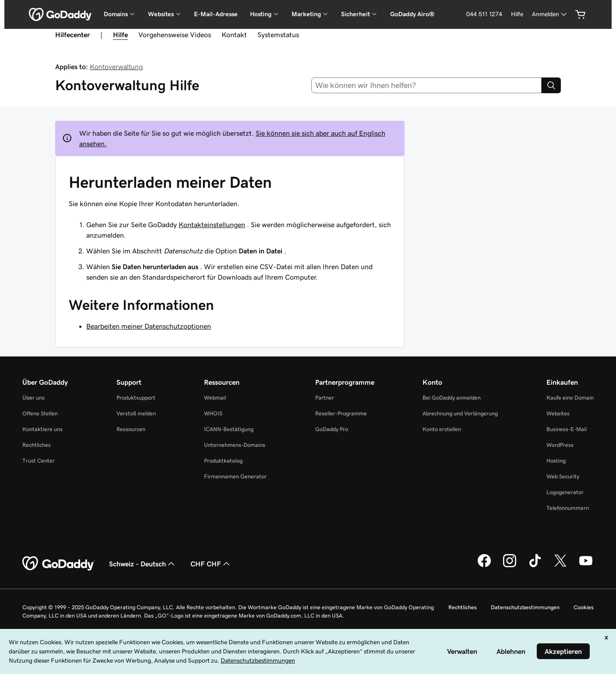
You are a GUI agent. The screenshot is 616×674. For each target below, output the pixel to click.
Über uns (33, 398)
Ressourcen (131, 429)
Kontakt (234, 35)
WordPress (560, 445)
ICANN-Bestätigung (229, 429)
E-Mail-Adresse (216, 14)
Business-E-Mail (567, 429)
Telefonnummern (568, 508)
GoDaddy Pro (332, 429)
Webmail (215, 398)
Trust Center (39, 461)
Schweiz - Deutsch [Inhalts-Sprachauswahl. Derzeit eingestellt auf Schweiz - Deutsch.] (143, 564)
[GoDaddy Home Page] (59, 564)
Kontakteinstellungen (212, 225)
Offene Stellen (40, 413)
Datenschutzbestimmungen (525, 607)
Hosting (556, 461)
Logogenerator (565, 492)
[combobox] (426, 85)
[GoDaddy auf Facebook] (484, 566)
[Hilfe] (517, 14)
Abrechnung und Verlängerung (460, 413)
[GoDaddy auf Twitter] (560, 566)
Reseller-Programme (341, 413)
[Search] (551, 85)
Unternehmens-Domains (235, 445)
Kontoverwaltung (116, 67)
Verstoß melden (136, 413)
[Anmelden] (550, 14)
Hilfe (120, 35)
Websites (558, 413)
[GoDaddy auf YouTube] (586, 566)
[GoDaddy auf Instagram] (510, 566)
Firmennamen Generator (235, 476)
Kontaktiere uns (42, 429)
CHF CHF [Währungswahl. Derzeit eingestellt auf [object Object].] (211, 564)
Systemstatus (278, 35)
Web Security (563, 476)
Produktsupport (136, 398)
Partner (325, 398)
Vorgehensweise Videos (175, 35)
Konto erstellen (442, 429)
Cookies (584, 607)
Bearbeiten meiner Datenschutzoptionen (149, 326)
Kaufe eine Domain (570, 398)
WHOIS (213, 413)
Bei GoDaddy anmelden (452, 398)
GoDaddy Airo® (412, 14)
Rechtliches (37, 445)
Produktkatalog (223, 461)
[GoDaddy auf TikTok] (535, 566)
